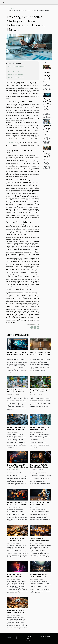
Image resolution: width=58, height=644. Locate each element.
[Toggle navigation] (3, 2)
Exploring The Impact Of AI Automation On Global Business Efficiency (40, 429)
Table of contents (14, 63)
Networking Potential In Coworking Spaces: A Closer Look (47, 155)
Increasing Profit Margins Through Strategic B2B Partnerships (39, 576)
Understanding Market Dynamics (17, 66)
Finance (13, 9)
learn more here (12, 142)
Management (29, 640)
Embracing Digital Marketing (16, 75)
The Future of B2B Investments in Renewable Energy (40, 540)
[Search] (12, 638)
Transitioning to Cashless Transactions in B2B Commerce (16, 540)
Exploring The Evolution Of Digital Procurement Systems (47, 103)
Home (8, 9)
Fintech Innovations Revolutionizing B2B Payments (14, 576)
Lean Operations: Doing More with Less (18, 69)
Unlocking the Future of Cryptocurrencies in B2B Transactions (16, 612)
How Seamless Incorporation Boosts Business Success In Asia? (40, 354)
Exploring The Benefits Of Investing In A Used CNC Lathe (16, 429)
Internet (29, 638)
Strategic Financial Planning (15, 72)
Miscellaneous (29, 642)
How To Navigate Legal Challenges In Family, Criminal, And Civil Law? (47, 75)
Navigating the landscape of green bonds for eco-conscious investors (40, 392)
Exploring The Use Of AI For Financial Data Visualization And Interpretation (17, 504)
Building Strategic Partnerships (16, 77)
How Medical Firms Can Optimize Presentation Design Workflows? (47, 129)
